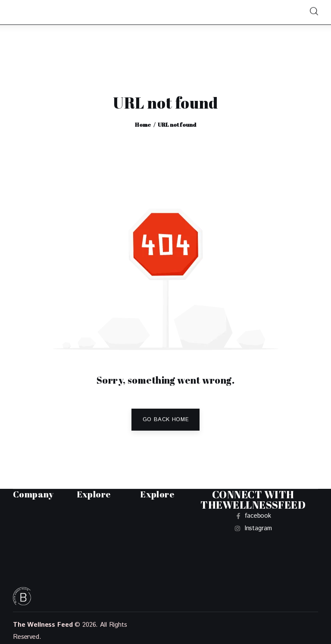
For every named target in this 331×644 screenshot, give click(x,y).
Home (143, 125)
